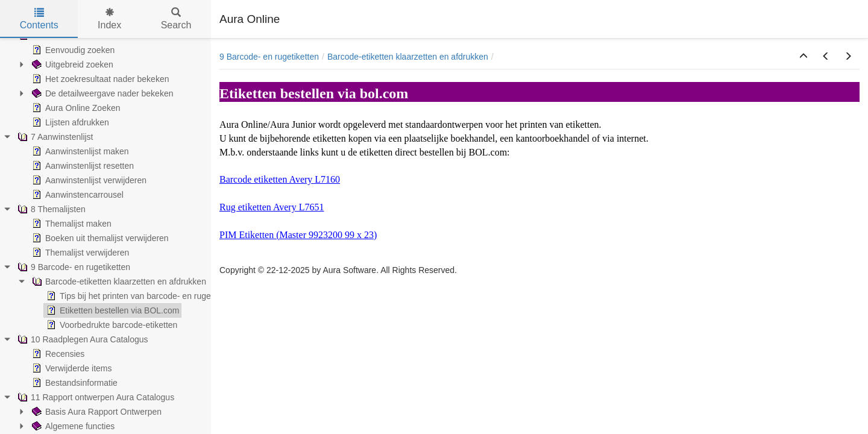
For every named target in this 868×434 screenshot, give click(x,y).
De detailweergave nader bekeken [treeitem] (101, 93)
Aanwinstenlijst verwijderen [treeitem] (88, 180)
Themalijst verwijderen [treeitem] (79, 253)
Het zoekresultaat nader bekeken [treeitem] (99, 79)
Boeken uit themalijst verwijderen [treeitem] (99, 238)
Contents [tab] (39, 19)
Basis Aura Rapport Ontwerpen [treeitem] (96, 412)
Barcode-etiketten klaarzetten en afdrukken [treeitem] (118, 281)
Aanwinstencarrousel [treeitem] (77, 195)
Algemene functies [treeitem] (72, 426)
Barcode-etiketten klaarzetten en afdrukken (408, 57)
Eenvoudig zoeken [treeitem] (72, 50)
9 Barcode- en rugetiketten (269, 57)
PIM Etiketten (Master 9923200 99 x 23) (298, 235)
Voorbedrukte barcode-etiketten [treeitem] (111, 325)
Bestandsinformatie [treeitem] (74, 383)
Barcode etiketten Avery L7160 (280, 179)
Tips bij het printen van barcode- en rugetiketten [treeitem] (141, 296)
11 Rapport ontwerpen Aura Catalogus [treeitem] (95, 397)
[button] (804, 57)
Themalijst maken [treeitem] (71, 224)
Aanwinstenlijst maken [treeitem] (79, 151)
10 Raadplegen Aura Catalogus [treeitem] (82, 339)
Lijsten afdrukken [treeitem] (69, 122)
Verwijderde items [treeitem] (71, 368)
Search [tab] (176, 19)
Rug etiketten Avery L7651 (272, 207)
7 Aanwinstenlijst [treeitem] (54, 137)
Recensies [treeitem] (57, 354)
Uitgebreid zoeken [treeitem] (71, 64)
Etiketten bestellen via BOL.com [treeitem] (112, 310)
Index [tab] (109, 19)
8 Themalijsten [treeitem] (50, 209)
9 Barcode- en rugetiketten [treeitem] (73, 267)
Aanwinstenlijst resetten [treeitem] (82, 166)
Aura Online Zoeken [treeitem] (75, 108)
